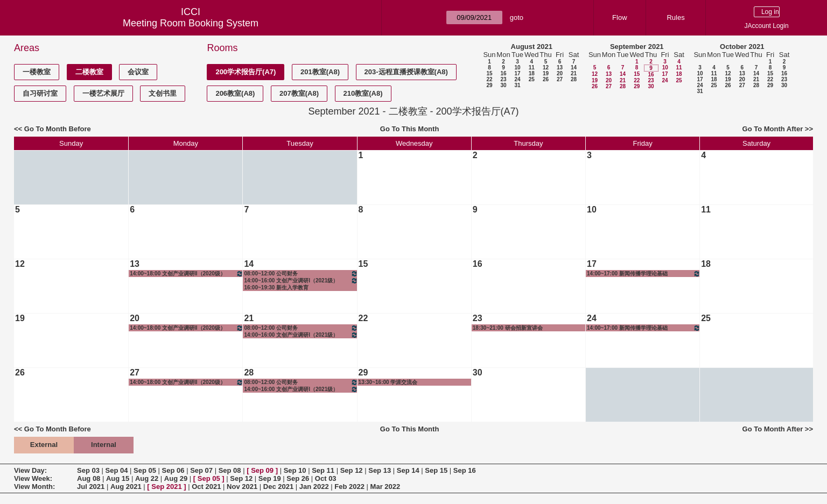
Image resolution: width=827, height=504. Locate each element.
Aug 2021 (126, 487)
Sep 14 (408, 470)
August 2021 (532, 47)
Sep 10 (295, 470)
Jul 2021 (91, 487)
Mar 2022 (386, 487)
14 (574, 68)
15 (489, 73)
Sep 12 (352, 470)
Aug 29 (176, 478)
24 (517, 79)
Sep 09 (262, 470)
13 (560, 68)
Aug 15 (118, 478)
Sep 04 (117, 470)
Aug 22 (147, 478)
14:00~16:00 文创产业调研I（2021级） (301, 281)
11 (532, 68)
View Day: (30, 470)
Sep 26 (298, 478)
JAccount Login (767, 26)
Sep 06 (173, 470)
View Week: (33, 478)
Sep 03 (88, 470)
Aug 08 (89, 478)
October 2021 (742, 47)
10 (517, 68)
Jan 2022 (314, 487)
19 (546, 73)
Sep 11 (323, 470)
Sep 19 (270, 478)
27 (560, 79)
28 (574, 79)
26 (546, 79)
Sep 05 (145, 470)
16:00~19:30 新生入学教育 (276, 288)
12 (546, 68)
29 (489, 85)
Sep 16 (465, 470)
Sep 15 (436, 470)
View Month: (34, 487)
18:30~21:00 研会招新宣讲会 (508, 328)
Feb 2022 (349, 487)
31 (517, 85)
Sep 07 (201, 470)
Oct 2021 (206, 487)
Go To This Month (410, 129)
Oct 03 (326, 478)
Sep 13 (380, 470)
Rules (675, 17)
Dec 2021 (278, 487)
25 (532, 79)
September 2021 (637, 47)
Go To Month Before (58, 129)
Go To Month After (773, 129)
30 (503, 85)
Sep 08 (230, 470)
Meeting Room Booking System (191, 23)
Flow (619, 17)
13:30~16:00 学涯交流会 (388, 382)
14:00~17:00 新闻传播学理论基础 (644, 274)
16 (503, 73)
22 (489, 79)
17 (517, 73)
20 (560, 73)
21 (574, 73)
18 (532, 73)
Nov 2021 (242, 487)
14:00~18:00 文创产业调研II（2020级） (187, 274)
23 (503, 79)
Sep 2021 (166, 487)
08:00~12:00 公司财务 (301, 274)
